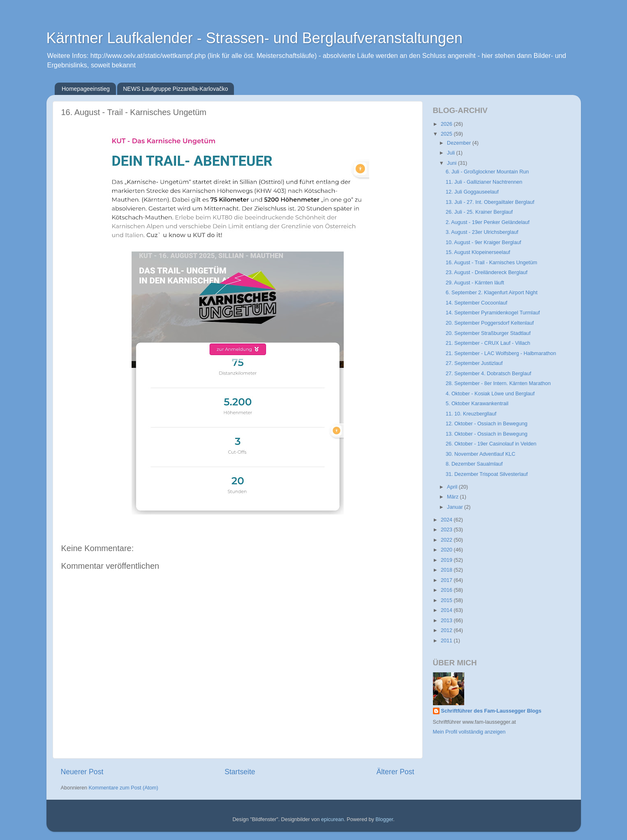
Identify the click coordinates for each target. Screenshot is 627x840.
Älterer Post (395, 772)
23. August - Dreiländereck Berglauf (487, 272)
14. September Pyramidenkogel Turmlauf (493, 313)
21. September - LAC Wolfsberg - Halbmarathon (501, 353)
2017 (447, 580)
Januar (456, 507)
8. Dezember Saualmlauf (474, 464)
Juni (452, 163)
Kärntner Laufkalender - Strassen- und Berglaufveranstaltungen (255, 38)
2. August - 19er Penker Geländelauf (488, 222)
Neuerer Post (82, 772)
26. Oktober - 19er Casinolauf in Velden (491, 444)
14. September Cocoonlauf (477, 303)
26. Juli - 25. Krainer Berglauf (479, 212)
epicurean (332, 819)
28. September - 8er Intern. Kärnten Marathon (498, 383)
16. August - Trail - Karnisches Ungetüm (492, 263)
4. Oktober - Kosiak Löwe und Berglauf (490, 394)
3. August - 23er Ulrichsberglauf (482, 232)
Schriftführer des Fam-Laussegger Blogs (491, 711)
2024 (447, 520)
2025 (447, 134)
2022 (447, 540)
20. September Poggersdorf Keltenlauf (490, 323)
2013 (447, 621)
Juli (451, 153)
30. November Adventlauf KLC (480, 454)
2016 (447, 590)
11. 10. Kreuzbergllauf (471, 414)
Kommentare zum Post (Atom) (123, 788)
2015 (447, 600)
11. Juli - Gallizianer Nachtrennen (484, 182)
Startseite (240, 772)
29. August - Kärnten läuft (475, 283)
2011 (447, 641)
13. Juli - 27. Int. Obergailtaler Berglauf (490, 202)
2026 (447, 124)
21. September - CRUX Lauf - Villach (488, 343)
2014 (447, 610)
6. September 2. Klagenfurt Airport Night (492, 293)
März (453, 497)
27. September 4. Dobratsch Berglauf (488, 374)
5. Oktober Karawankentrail (477, 404)
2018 (447, 570)
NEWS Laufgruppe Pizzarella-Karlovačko (175, 89)
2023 (447, 530)
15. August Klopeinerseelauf (478, 252)
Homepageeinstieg (86, 89)
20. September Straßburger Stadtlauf (488, 333)
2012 (447, 630)
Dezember (460, 143)
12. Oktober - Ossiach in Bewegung (487, 424)
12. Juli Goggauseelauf (472, 192)
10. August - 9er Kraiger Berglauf (483, 242)
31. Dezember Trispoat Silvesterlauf (487, 474)
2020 (447, 550)
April (453, 487)
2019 (447, 560)
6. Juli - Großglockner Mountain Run (487, 172)
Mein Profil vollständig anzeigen (469, 732)
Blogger (384, 819)
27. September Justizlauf (474, 363)
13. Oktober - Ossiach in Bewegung (487, 434)
